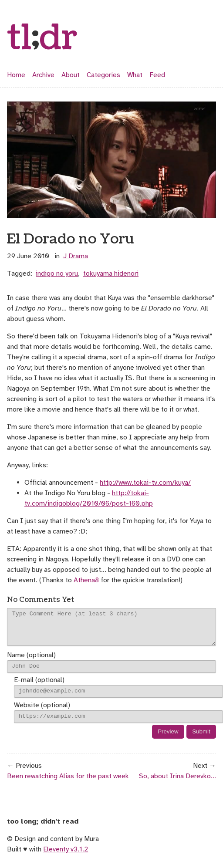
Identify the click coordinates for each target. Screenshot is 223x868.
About (71, 75)
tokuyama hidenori (111, 274)
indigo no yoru (57, 274)
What (135, 75)
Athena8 (86, 580)
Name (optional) (31, 662)
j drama (76, 256)
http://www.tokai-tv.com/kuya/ (145, 483)
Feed (157, 75)
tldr (42, 38)
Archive (43, 75)
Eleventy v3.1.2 (66, 856)
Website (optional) (42, 712)
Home (16, 75)
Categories (103, 75)
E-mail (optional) (39, 687)
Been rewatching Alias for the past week (68, 783)
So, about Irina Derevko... (177, 783)
